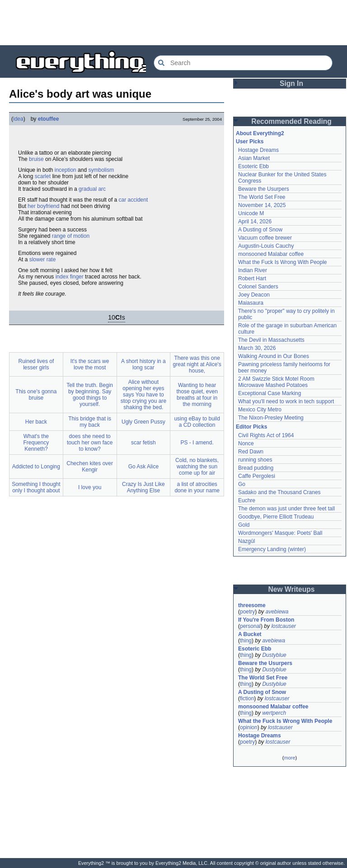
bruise (36, 159)
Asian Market (254, 158)
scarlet (43, 176)
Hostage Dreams (258, 150)
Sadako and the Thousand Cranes (279, 492)
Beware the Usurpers (264, 189)
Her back (36, 422)
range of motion (71, 236)
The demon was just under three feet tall (286, 509)
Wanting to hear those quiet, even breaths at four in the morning (197, 395)
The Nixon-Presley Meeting (271, 418)
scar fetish (143, 443)
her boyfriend (43, 206)
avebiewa (277, 612)
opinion (249, 727)
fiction (247, 698)
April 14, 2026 (255, 222)
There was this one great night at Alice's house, (197, 364)
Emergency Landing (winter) (272, 549)
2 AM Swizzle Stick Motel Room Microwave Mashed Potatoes (276, 382)
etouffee (49, 119)
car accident (134, 200)
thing (246, 641)
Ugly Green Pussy (143, 422)
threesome (252, 605)
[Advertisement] (173, 23)
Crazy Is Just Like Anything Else (143, 487)
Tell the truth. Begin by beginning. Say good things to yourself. (90, 395)
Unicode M (251, 213)
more (289, 758)
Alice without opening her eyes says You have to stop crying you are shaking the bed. (143, 395)
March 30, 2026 (257, 348)
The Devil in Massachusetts (271, 340)
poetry (247, 612)
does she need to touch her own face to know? (90, 443)
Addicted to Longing (36, 467)
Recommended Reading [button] (291, 121)
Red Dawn (251, 452)
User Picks (250, 142)
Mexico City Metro (260, 410)
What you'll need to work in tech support (286, 401)
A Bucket (250, 634)
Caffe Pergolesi (257, 476)
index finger (70, 277)
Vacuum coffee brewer (265, 238)
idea (18, 119)
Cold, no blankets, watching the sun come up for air (197, 467)
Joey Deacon (254, 295)
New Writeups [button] (292, 589)
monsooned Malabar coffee (271, 254)
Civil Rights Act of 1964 (266, 435)
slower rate (43, 259)
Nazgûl (246, 541)
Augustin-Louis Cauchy (266, 246)
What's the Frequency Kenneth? (36, 443)
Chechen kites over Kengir (90, 467)
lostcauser (284, 626)
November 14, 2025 (262, 205)
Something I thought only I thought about (36, 487)
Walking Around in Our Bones (274, 356)
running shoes (255, 460)
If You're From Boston (266, 620)
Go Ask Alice (143, 467)
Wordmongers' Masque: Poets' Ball (280, 533)
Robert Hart (252, 278)
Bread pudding (256, 468)
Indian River (253, 270)
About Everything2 (260, 133)
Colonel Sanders (258, 287)
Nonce (246, 443)
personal (250, 626)
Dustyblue (274, 655)
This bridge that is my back (90, 422)
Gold (244, 525)
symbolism (101, 170)
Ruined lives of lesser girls (36, 364)
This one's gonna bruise (36, 395)
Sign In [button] (291, 83)
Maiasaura (251, 303)
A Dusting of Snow (260, 230)
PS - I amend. (197, 443)
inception (66, 170)
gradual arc (92, 189)
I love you (90, 487)
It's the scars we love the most (90, 364)
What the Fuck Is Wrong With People (283, 262)
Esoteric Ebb (253, 166)
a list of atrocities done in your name (197, 487)
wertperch (274, 713)
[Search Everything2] (243, 63)
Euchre (247, 500)
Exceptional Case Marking (270, 393)
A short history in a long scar (143, 364)
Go (242, 484)
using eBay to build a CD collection (197, 422)
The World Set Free (262, 197)
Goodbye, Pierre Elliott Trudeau (276, 517)
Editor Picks (251, 427)
